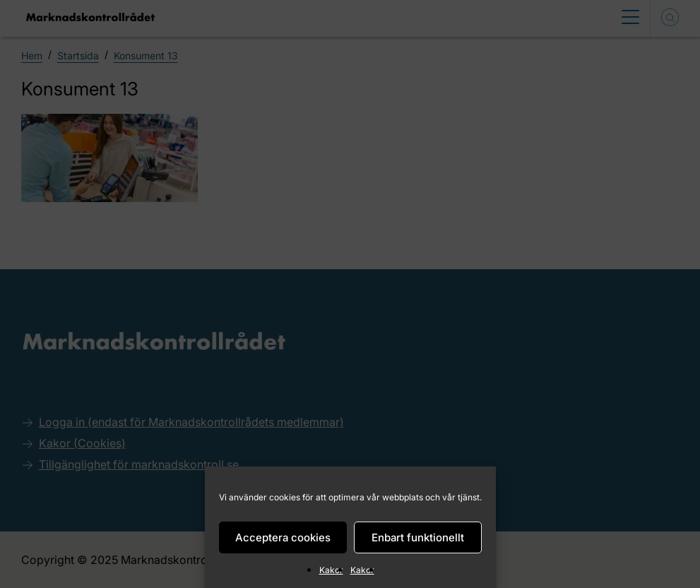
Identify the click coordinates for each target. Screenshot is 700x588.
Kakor (331, 570)
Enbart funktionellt (418, 537)
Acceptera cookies (283, 537)
